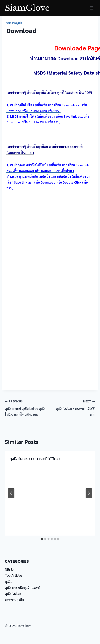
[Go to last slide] (11, 493)
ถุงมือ (9, 581)
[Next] (89, 493)
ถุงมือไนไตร (13, 594)
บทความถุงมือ (14, 23)
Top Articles (14, 575)
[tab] (42, 539)
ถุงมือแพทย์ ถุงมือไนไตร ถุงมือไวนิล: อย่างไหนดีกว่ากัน (26, 407)
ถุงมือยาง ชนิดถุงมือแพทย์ (22, 588)
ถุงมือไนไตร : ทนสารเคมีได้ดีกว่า (74, 407)
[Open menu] (91, 8)
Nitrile (9, 569)
